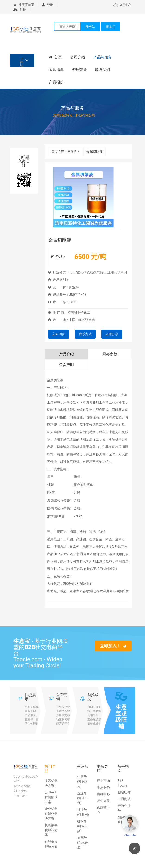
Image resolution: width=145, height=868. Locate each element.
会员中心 (122, 5)
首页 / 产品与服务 (65, 152)
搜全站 (90, 27)
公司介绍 (78, 57)
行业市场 (103, 781)
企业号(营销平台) (82, 798)
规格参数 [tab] (110, 354)
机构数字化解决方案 (51, 830)
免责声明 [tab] (66, 365)
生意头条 (103, 787)
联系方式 (85, 334)
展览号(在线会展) (82, 843)
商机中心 (103, 794)
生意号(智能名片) (82, 782)
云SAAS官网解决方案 (51, 797)
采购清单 (56, 70)
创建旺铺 (124, 792)
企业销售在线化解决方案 (51, 814)
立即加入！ (113, 646)
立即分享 (112, 334)
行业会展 (103, 801)
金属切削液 (95, 152)
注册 (20, 10)
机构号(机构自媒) (82, 826)
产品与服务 (103, 57)
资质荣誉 (79, 70)
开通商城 (124, 799)
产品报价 (56, 82)
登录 (48, 5)
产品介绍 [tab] (66, 354)
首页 (55, 57)
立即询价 (59, 334)
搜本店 (110, 27)
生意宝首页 (24, 5)
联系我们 (103, 70)
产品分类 (21, 62)
